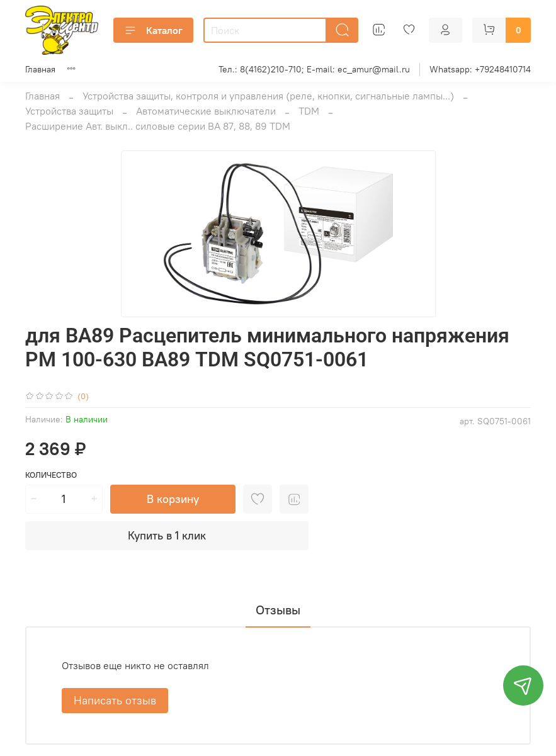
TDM (309, 111)
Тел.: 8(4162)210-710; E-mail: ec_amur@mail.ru (314, 69)
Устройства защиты (69, 111)
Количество (51, 475)
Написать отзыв (115, 700)
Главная (40, 69)
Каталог (153, 30)
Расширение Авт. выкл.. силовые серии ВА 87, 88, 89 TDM (158, 126)
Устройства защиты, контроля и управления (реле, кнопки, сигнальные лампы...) (268, 96)
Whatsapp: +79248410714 (480, 69)
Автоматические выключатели (206, 111)
